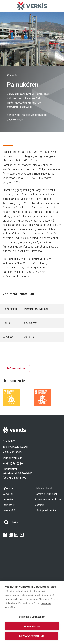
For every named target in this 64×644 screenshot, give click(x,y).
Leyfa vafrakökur (32, 636)
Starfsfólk (9, 505)
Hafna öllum (32, 626)
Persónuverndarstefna (48, 499)
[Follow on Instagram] (11, 535)
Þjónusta (8, 488)
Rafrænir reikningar (46, 494)
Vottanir (39, 505)
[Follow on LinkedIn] (16, 535)
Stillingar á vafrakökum (32, 617)
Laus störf (9, 510)
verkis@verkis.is (12, 458)
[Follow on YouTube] (22, 535)
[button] (59, 6)
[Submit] (6, 522)
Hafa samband (43, 488)
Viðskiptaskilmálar (46, 510)
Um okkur (8, 499)
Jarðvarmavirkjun (16, 369)
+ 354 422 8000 (12, 453)
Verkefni (8, 494)
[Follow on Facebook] (5, 535)
